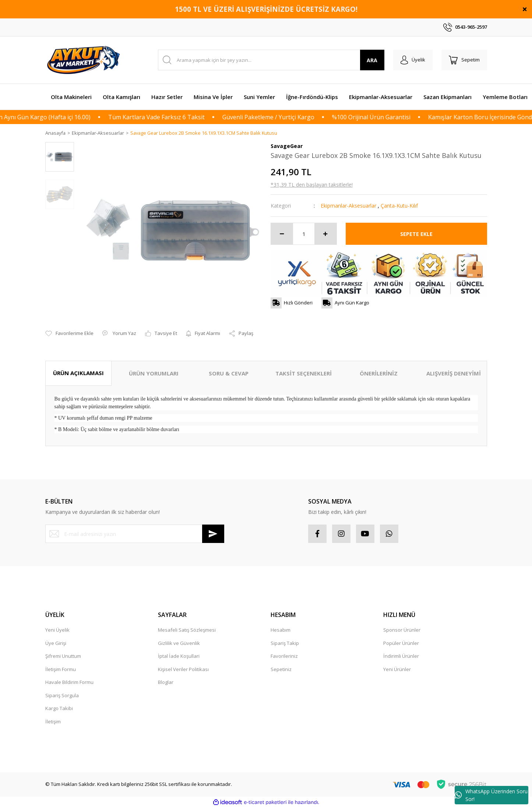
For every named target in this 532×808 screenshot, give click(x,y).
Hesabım (281, 630)
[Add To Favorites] (69, 334)
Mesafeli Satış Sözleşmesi (187, 630)
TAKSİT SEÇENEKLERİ (304, 374)
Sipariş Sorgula (62, 695)
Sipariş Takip (285, 643)
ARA (372, 60)
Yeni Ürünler (397, 669)
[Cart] (464, 60)
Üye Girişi (56, 643)
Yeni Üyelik (57, 630)
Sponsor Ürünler (402, 630)
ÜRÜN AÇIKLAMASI (78, 373)
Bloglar (166, 682)
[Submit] (213, 534)
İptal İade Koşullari (179, 656)
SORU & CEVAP (229, 374)
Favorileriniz (284, 656)
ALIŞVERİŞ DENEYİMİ (454, 374)
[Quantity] (304, 234)
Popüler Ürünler (401, 643)
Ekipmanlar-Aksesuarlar (348, 206)
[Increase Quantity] (325, 234)
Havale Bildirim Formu (69, 682)
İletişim (53, 721)
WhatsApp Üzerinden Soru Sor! (491, 795)
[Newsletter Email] (135, 534)
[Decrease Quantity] (282, 234)
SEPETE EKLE (416, 234)
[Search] (271, 60)
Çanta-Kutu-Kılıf (399, 206)
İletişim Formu (61, 669)
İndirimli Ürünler (401, 656)
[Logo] (85, 60)
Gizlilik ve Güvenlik (179, 643)
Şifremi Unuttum (63, 656)
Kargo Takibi (59, 709)
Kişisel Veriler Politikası (183, 669)
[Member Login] (413, 60)
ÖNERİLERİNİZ (379, 374)
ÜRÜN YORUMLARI (154, 374)
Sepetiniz (281, 669)
